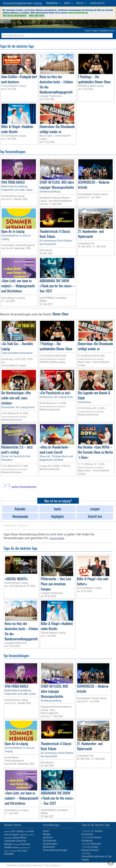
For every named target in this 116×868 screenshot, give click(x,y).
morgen (95, 31)
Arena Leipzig (22, 851)
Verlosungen (13, 851)
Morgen (8, 844)
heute (87, 31)
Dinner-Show (20, 838)
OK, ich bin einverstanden (15, 16)
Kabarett (8, 847)
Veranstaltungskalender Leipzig (22, 3)
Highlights (97, 3)
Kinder (26, 832)
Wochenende (8, 838)
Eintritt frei (21, 841)
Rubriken (52, 3)
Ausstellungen (23, 848)
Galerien (16, 847)
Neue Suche (23, 526)
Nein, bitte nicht (37, 16)
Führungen (17, 844)
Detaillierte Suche (107, 31)
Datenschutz (25, 865)
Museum (6, 851)
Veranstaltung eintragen (55, 850)
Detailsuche (49, 847)
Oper (29, 848)
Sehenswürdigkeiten (12, 835)
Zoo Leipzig (17, 831)
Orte (67, 3)
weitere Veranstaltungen (20, 487)
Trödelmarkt (10, 841)
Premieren (26, 844)
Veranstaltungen (10, 526)
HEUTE (80, 3)
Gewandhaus (30, 835)
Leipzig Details (57, 538)
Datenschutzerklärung (78, 13)
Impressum (38, 865)
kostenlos (48, 837)
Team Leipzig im (52, 865)
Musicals (9, 854)
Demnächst (7, 832)
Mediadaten (12, 865)
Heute (31, 831)
